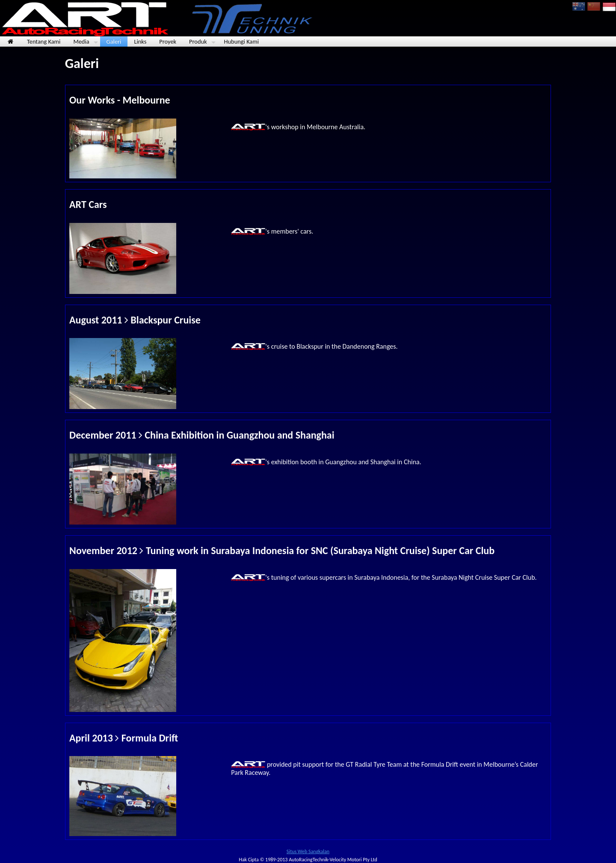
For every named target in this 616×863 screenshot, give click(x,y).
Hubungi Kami (241, 42)
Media (85, 42)
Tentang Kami (44, 42)
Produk (202, 42)
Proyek (168, 42)
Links (140, 42)
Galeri (114, 42)
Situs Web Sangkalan (308, 851)
